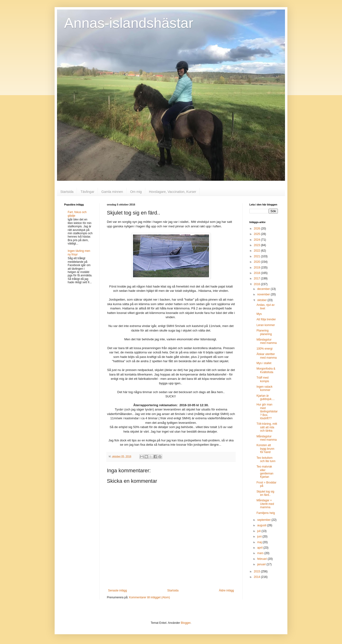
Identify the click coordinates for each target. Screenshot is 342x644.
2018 (257, 273)
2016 (257, 284)
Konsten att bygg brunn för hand (265, 449)
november (264, 294)
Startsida (67, 192)
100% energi (264, 349)
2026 (257, 229)
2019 (257, 268)
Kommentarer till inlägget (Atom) (149, 597)
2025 (257, 234)
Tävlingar (87, 192)
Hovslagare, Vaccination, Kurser (173, 192)
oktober (262, 300)
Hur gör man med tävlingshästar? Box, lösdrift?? (267, 411)
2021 (257, 256)
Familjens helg (266, 513)
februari (262, 559)
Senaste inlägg (117, 590)
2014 (257, 577)
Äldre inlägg (226, 590)
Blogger (186, 623)
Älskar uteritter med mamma (267, 356)
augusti (262, 525)
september (264, 520)
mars (261, 553)
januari (262, 564)
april (260, 548)
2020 (257, 262)
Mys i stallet (264, 363)
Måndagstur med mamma (267, 341)
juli (259, 531)
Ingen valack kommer (264, 388)
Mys (259, 314)
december (264, 289)
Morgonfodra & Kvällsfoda (266, 370)
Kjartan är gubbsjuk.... (266, 397)
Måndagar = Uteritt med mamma (265, 504)
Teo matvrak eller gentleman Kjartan (265, 472)
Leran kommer (266, 325)
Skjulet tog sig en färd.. (265, 493)
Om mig (136, 192)
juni (260, 537)
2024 (257, 240)
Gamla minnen (112, 192)
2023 (257, 245)
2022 (257, 251)
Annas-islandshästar (129, 23)
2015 (257, 571)
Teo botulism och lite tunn (266, 459)
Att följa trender (266, 319)
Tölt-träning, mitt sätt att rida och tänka (267, 427)
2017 (257, 278)
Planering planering (264, 332)
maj (260, 542)
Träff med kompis (263, 379)
